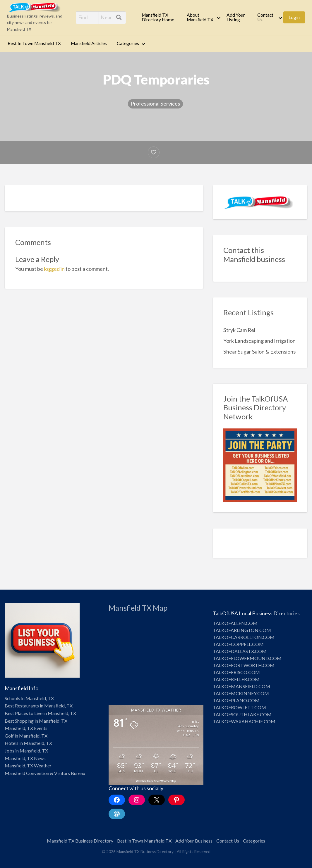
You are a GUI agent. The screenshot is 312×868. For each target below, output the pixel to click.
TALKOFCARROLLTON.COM (244, 637)
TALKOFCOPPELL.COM (238, 644)
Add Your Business (194, 841)
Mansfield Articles (89, 43)
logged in (54, 269)
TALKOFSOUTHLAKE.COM (242, 714)
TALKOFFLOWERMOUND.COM (247, 658)
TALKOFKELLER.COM (236, 679)
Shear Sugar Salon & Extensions (259, 352)
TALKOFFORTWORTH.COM (244, 665)
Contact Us (265, 17)
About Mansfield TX (200, 17)
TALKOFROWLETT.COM (239, 707)
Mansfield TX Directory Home (158, 17)
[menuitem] (159, 17)
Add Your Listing (236, 17)
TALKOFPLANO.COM (236, 700)
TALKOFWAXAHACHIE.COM (244, 721)
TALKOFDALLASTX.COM (240, 651)
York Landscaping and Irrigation (259, 341)
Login (294, 17)
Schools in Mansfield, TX (29, 698)
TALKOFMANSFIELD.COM (241, 686)
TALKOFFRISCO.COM (236, 672)
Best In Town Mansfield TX (34, 43)
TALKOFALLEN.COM (235, 623)
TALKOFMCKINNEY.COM (241, 693)
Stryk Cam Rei (239, 330)
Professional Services (155, 104)
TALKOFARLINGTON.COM (242, 630)
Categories (128, 43)
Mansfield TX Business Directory (80, 841)
